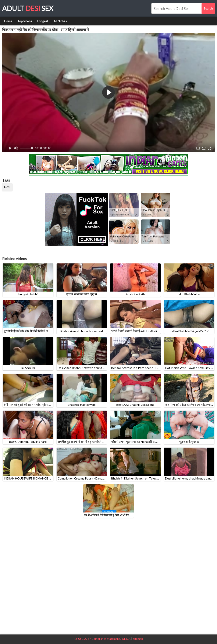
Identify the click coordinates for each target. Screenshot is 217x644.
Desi (7, 187)
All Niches (60, 21)
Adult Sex (28, 8)
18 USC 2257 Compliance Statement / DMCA (102, 639)
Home (8, 21)
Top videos (25, 21)
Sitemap (138, 639)
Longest (43, 21)
